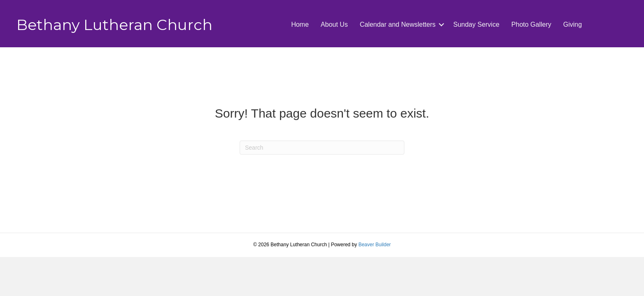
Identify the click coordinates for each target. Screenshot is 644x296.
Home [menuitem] (300, 24)
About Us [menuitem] (334, 24)
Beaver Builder (374, 245)
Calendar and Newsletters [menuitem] (398, 24)
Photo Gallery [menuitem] (531, 24)
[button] (441, 25)
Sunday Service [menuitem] (476, 24)
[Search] (322, 148)
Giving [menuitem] (573, 24)
